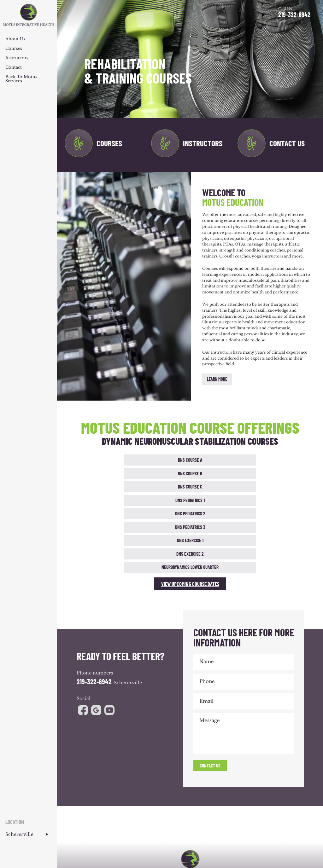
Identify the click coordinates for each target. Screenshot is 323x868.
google (97, 616)
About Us (15, 39)
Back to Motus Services (21, 79)
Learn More (217, 379)
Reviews (233, 816)
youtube (111, 616)
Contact (14, 68)
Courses (14, 49)
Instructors (17, 58)
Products (207, 816)
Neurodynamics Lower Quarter (262, 473)
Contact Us (287, 143)
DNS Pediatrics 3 (118, 473)
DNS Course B (142, 460)
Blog (221, 816)
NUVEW (123, 833)
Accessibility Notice (219, 833)
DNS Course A (94, 460)
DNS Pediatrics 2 (286, 460)
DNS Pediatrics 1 (238, 460)
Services (134, 816)
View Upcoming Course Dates (190, 489)
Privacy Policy (251, 833)
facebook (83, 616)
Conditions (152, 816)
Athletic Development (180, 816)
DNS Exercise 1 (166, 473)
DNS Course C (190, 460)
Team (120, 816)
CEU (245, 816)
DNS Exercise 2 (214, 473)
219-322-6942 (294, 14)
